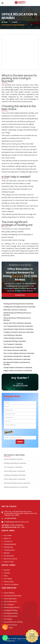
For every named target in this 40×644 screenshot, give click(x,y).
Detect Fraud (9, 562)
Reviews (7, 553)
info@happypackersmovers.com (16, 522)
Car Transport (9, 604)
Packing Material (10, 544)
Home (5, 22)
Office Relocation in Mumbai (15, 479)
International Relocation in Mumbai (17, 483)
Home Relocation (10, 599)
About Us (7, 538)
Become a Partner (11, 559)
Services (7, 570)
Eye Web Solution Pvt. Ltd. (25, 641)
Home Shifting (9, 593)
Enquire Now (20, 295)
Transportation (9, 550)
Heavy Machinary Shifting (13, 622)
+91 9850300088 (20, 386)
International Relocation (13, 596)
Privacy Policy (9, 582)
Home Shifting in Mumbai (13, 459)
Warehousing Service (12, 607)
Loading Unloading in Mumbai (15, 475)
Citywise (7, 573)
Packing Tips (8, 547)
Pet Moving (8, 619)
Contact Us (8, 541)
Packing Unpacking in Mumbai (15, 463)
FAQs (6, 576)
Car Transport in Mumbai (13, 467)
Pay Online (8, 535)
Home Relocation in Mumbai (14, 471)
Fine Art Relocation (11, 616)
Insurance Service (10, 625)
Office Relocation (10, 602)
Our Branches (9, 556)
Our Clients (8, 579)
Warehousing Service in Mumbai (16, 487)
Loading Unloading (11, 610)
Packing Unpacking (11, 613)
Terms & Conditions (11, 585)
